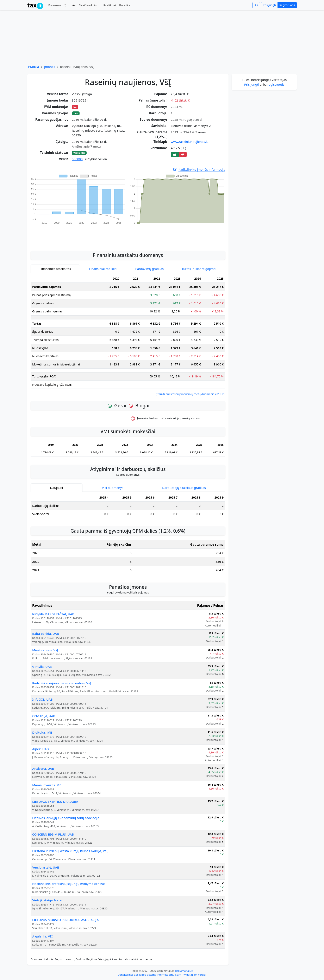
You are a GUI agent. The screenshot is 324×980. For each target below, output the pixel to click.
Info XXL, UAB (42, 699)
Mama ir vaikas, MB (47, 785)
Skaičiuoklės (88, 5)
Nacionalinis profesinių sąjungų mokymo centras (69, 884)
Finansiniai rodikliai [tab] (103, 269)
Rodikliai (110, 5)
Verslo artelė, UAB (46, 867)
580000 (77, 159)
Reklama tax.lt (184, 971)
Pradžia (34, 67)
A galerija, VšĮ (42, 936)
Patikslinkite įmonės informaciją (199, 170)
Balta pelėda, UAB (46, 634)
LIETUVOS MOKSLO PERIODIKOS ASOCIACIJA (65, 920)
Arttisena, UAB (43, 768)
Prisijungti (269, 5)
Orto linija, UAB (44, 716)
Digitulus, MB (42, 732)
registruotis (276, 84)
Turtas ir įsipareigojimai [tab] (199, 269)
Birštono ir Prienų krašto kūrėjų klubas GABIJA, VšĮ (70, 851)
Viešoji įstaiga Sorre (47, 900)
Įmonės (70, 5)
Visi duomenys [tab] (113, 488)
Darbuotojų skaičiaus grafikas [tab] (184, 488)
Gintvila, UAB (42, 667)
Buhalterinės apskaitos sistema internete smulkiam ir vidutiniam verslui (162, 975)
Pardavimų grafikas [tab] (150, 269)
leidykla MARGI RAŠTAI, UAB (53, 614)
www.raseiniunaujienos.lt (189, 142)
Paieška (125, 5)
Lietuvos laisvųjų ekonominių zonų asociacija (66, 818)
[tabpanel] (128, 335)
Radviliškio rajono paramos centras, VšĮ (62, 683)
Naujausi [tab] (56, 488)
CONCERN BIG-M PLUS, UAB (53, 834)
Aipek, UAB (40, 749)
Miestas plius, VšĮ (45, 650)
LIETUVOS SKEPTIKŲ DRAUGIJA (55, 801)
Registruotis (287, 5)
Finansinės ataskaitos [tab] (55, 269)
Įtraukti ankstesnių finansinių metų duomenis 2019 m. (190, 394)
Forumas (55, 5)
